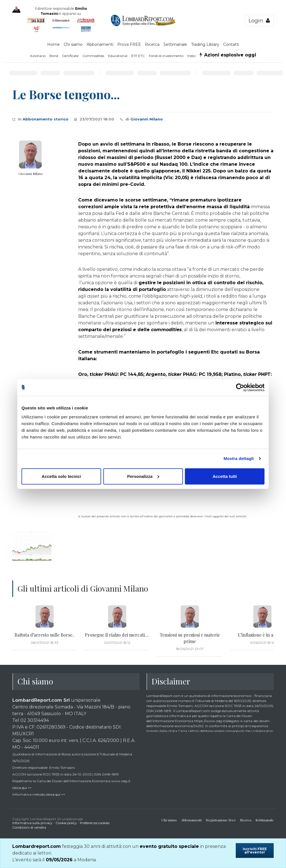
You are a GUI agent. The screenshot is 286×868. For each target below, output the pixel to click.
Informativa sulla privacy (32, 823)
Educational (118, 56)
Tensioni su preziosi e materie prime (190, 638)
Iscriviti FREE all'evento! (255, 851)
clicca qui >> (22, 788)
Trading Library (205, 44)
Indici (192, 56)
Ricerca (152, 44)
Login (259, 21)
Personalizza (143, 476)
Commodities (93, 56)
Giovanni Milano (147, 119)
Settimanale (175, 44)
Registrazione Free (221, 820)
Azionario (38, 56)
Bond (54, 56)
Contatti (231, 44)
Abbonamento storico (46, 119)
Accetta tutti (225, 476)
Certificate (70, 56)
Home (53, 44)
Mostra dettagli (239, 458)
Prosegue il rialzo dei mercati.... (117, 635)
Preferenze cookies (95, 823)
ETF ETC (138, 56)
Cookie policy (66, 823)
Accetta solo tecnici (61, 476)
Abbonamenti (100, 44)
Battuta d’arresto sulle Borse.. (45, 635)
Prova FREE (129, 44)
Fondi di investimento (166, 56)
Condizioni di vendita (29, 827)
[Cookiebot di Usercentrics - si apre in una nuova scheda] (240, 388)
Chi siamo (73, 44)
